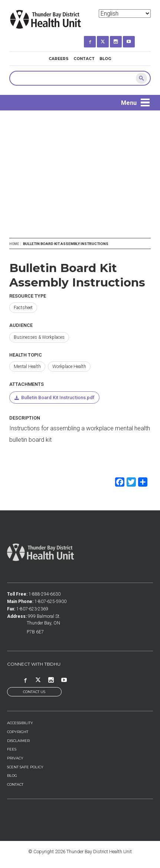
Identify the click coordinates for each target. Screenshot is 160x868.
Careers (59, 59)
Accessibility (20, 723)
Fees (12, 749)
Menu (129, 103)
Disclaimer (18, 741)
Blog (105, 59)
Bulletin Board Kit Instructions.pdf (58, 397)
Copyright (18, 732)
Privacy (15, 758)
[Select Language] (125, 14)
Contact (84, 59)
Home (14, 244)
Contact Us (34, 692)
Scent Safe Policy (25, 767)
